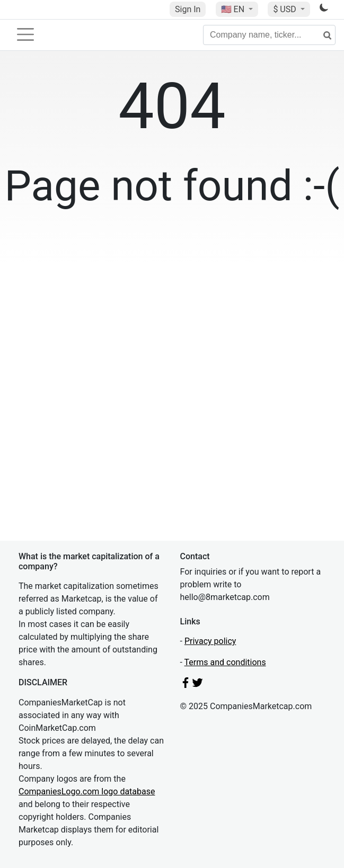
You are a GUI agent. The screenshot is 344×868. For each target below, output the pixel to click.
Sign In (188, 9)
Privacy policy (210, 641)
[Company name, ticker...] (269, 35)
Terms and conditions (225, 662)
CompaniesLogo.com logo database (87, 791)
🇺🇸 (234, 9)
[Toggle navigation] (25, 34)
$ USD (285, 9)
